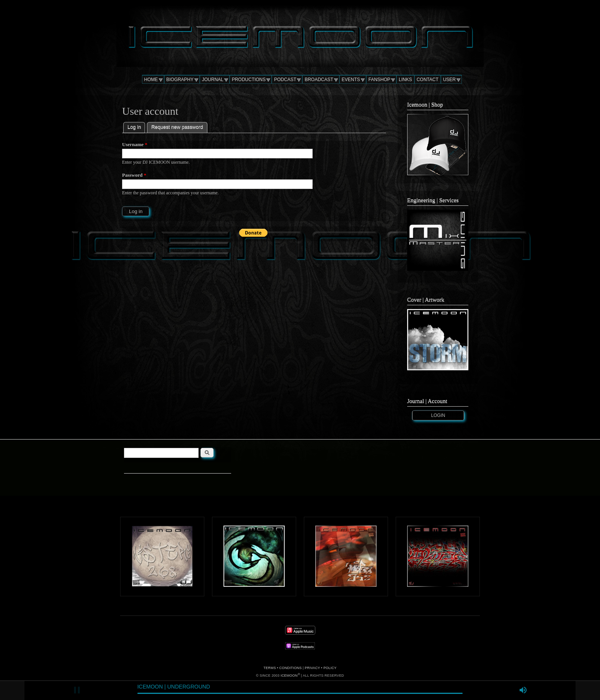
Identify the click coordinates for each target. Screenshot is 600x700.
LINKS (405, 80)
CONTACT (428, 80)
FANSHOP (379, 80)
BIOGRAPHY (180, 80)
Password (134, 175)
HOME (151, 80)
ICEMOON (289, 676)
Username (135, 144)
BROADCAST (319, 80)
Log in (136, 126)
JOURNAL (213, 80)
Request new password (177, 127)
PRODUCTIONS (249, 80)
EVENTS (351, 80)
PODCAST (285, 80)
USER (449, 80)
